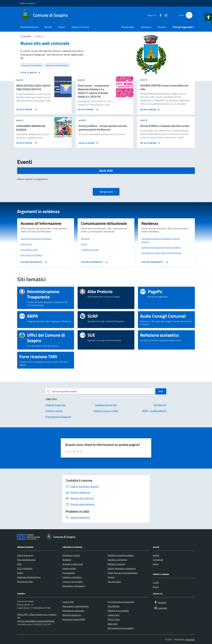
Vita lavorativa (114, 582)
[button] (208, 17)
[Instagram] (165, 15)
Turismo (162, 27)
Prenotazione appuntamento (75, 606)
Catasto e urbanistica (72, 577)
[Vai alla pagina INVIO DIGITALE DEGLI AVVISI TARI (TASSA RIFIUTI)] (26, 108)
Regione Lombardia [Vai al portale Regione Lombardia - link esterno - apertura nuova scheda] (27, 3)
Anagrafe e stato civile (73, 564)
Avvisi (156, 564)
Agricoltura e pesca (71, 555)
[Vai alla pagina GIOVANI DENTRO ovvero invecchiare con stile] (150, 108)
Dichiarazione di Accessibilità (121, 628)
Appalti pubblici (69, 568)
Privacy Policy (114, 619)
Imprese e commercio (117, 560)
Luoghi (156, 582)
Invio (161, 391)
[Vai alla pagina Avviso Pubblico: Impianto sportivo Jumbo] (150, 142)
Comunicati (158, 560)
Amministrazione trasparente (121, 602)
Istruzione (146, 27)
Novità (48, 27)
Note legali (113, 624)
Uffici (19, 564)
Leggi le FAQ (68, 602)
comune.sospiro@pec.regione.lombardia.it (36, 621)
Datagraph (190, 639)
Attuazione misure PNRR (74, 619)
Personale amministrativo (29, 577)
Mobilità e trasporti (116, 564)
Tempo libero (128, 27)
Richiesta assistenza (72, 615)
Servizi (62, 27)
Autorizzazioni (69, 573)
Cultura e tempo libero (72, 582)
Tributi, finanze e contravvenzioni (123, 573)
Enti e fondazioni (25, 568)
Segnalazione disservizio (73, 611)
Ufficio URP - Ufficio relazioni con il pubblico (37, 614)
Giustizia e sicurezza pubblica (121, 555)
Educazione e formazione (74, 586)
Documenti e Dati (25, 582)
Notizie (156, 555)
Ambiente (67, 560)
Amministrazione (29, 27)
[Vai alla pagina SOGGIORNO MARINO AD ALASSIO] (26, 142)
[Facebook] (159, 15)
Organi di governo (25, 555)
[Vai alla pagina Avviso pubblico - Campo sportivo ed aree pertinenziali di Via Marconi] (89, 142)
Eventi (156, 587)
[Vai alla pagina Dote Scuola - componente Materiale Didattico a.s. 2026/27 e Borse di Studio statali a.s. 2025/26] (87, 108)
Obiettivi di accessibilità (118, 611)
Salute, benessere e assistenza (122, 568)
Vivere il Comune (80, 27)
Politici (20, 573)
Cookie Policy (114, 615)
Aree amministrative (26, 560)
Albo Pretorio (114, 606)
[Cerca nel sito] (189, 15)
